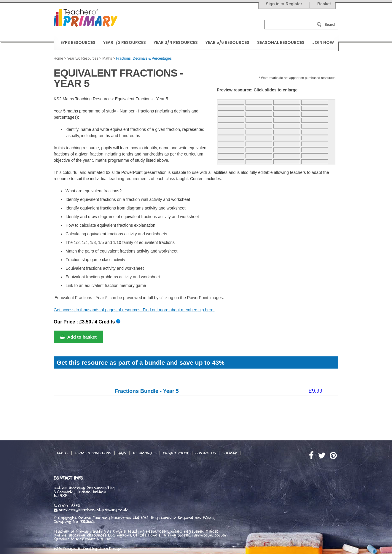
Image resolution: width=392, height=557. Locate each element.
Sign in (273, 4)
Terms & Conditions (93, 453)
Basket (324, 4)
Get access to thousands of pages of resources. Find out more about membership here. (134, 310)
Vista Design (110, 549)
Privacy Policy (176, 453)
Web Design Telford (72, 549)
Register (294, 4)
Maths (107, 58)
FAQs (122, 453)
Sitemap (230, 453)
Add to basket (78, 337)
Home (58, 58)
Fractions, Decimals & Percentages (144, 58)
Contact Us (206, 453)
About (62, 453)
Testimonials (145, 453)
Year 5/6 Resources (83, 58)
